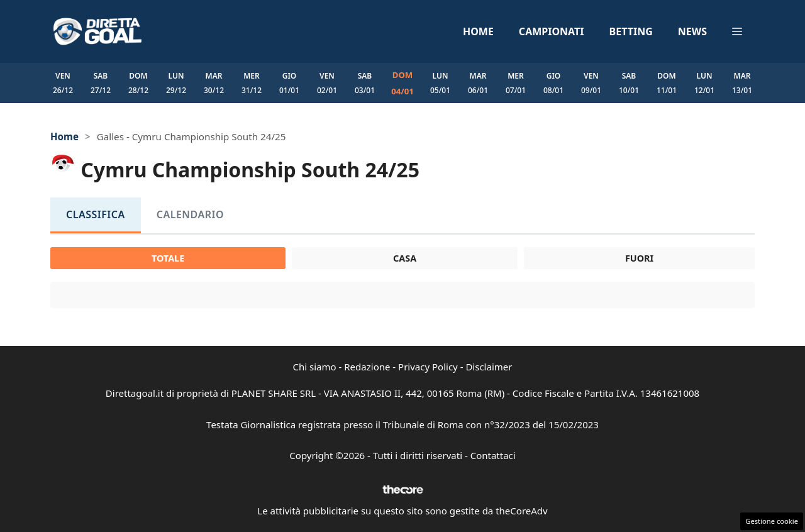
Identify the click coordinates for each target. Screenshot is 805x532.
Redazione (367, 367)
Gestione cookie (772, 521)
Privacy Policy (428, 367)
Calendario (190, 214)
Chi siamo (315, 367)
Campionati (552, 31)
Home (478, 31)
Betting (631, 31)
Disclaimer (489, 367)
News (692, 31)
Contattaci (493, 455)
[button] (737, 31)
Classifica (96, 214)
